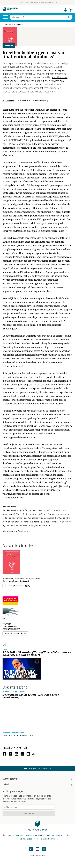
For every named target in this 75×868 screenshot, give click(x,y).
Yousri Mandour (60, 77)
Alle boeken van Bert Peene (15, 531)
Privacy (59, 835)
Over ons (55, 839)
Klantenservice (37, 779)
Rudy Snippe (29, 257)
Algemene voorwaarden (35, 835)
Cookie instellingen (24, 839)
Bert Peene (10, 101)
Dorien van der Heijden (14, 81)
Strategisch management (14, 25)
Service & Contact (42, 839)
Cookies (67, 835)
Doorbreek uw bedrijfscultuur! (11, 628)
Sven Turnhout (37, 81)
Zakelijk (37, 785)
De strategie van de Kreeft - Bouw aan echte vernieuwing (31, 696)
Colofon (50, 835)
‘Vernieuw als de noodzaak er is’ (18, 736)
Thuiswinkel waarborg (13, 835)
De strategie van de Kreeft (40, 490)
